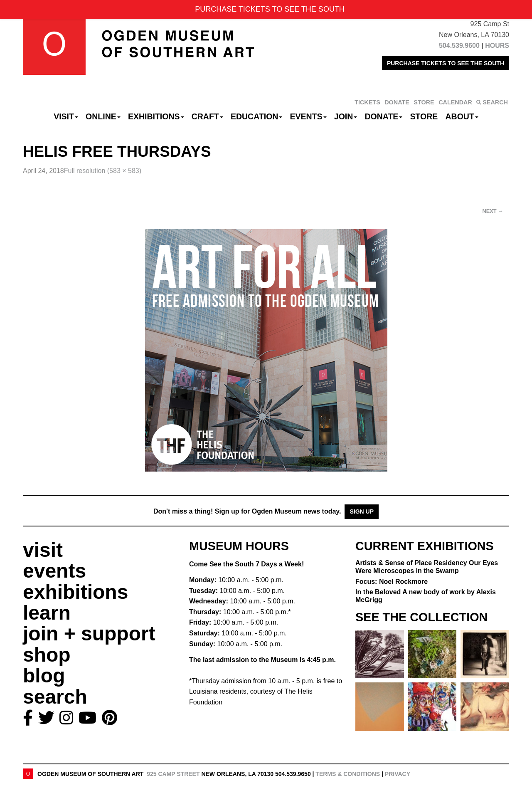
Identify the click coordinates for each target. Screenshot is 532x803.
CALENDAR (455, 102)
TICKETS (367, 102)
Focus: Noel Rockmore (392, 582)
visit (43, 550)
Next (493, 211)
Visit (66, 116)
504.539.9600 (459, 46)
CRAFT (207, 116)
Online (103, 116)
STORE (424, 102)
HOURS (497, 46)
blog (44, 676)
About (462, 116)
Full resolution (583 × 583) (103, 171)
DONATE (397, 102)
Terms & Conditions (348, 774)
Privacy (398, 774)
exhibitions (75, 592)
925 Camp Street (173, 774)
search (55, 697)
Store (424, 116)
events (54, 571)
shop (47, 655)
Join (346, 116)
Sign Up (362, 511)
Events (308, 116)
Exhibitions (156, 116)
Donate (383, 116)
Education (256, 116)
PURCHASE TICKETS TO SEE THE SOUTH (446, 63)
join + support (89, 634)
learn (47, 613)
